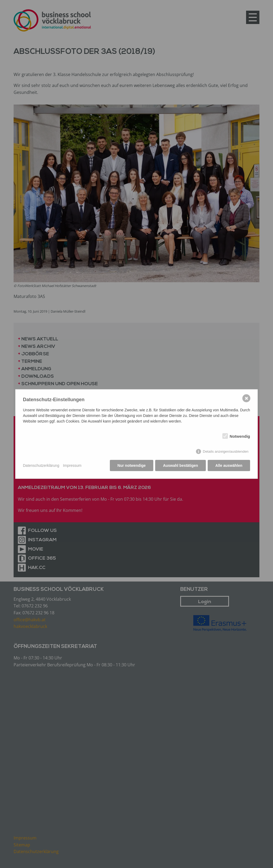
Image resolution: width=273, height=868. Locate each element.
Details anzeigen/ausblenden (226, 451)
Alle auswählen (229, 465)
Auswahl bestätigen (180, 465)
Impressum (72, 465)
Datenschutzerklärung (41, 465)
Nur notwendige (132, 465)
